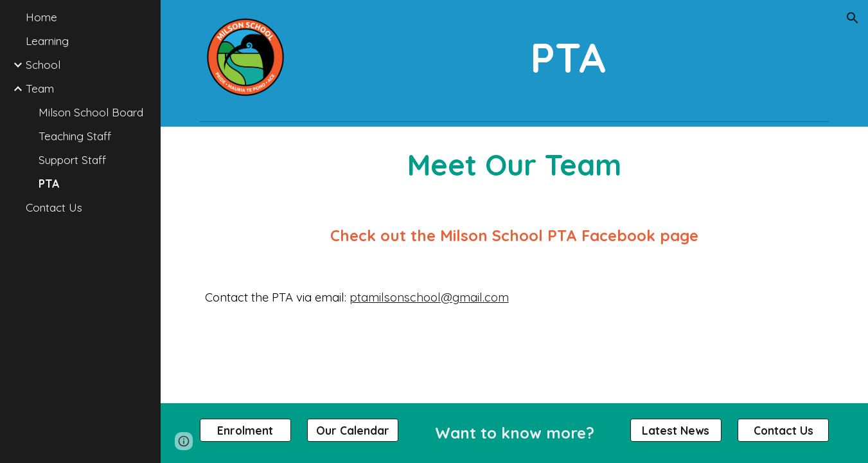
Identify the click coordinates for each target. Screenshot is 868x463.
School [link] (43, 65)
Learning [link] (47, 41)
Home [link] (41, 17)
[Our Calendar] (353, 430)
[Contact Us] (783, 430)
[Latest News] (676, 430)
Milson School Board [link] (91, 112)
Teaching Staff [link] (75, 136)
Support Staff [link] (72, 160)
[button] (853, 18)
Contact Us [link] (54, 207)
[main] (568, 58)
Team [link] (40, 88)
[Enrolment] (245, 430)
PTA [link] (49, 184)
